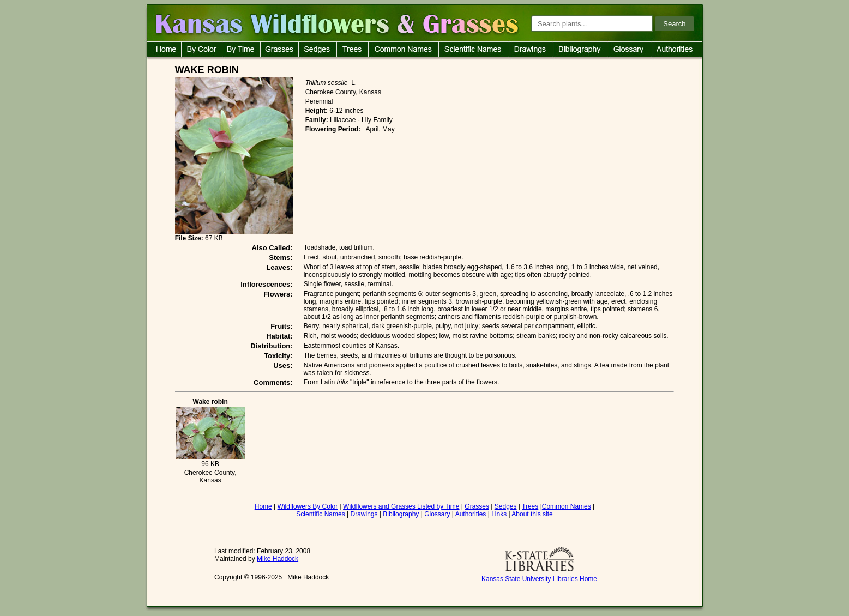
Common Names (567, 506)
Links (499, 514)
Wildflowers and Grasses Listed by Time (401, 506)
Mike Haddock (278, 559)
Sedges (506, 506)
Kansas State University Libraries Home (539, 579)
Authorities (471, 514)
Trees (530, 506)
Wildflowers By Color (308, 506)
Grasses (477, 506)
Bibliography (401, 514)
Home (263, 506)
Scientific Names (320, 514)
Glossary (437, 514)
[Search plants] (592, 24)
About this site (532, 514)
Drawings (364, 514)
